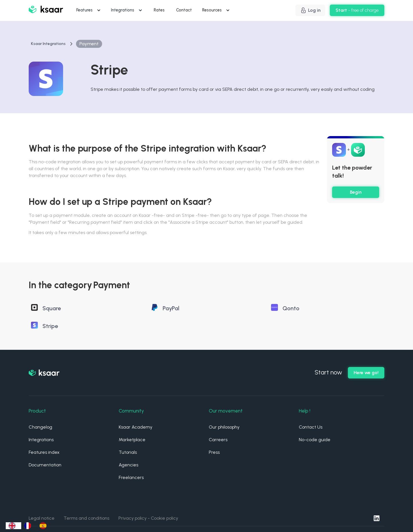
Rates (159, 10)
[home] (46, 10)
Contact (184, 10)
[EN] (13, 526)
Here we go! (366, 373)
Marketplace (132, 440)
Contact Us (311, 427)
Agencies (128, 465)
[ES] (44, 526)
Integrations (41, 440)
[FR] (29, 526)
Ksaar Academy (136, 427)
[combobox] (13, 526)
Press (214, 452)
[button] (89, 10)
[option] (29, 526)
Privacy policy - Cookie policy (148, 518)
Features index (44, 452)
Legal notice (42, 518)
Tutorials (128, 452)
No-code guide (315, 440)
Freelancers (131, 477)
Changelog (40, 427)
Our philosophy (224, 427)
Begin (356, 192)
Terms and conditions (86, 518)
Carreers (218, 440)
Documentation (45, 465)
